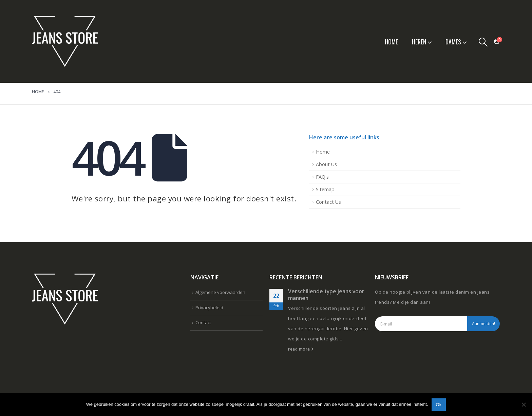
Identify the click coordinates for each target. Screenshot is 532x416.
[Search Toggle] (483, 42)
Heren (419, 42)
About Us (326, 164)
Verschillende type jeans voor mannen (326, 295)
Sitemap (325, 189)
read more (301, 349)
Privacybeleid (209, 308)
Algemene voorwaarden (220, 292)
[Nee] (524, 404)
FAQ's (322, 177)
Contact (203, 322)
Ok (439, 405)
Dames (453, 42)
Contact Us (328, 202)
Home (391, 42)
